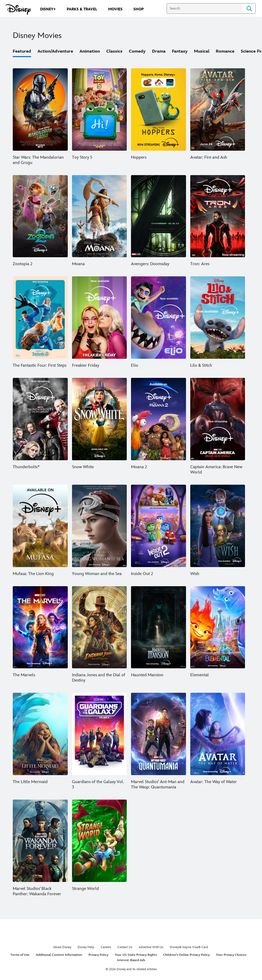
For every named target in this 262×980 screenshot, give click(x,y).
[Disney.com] (18, 10)
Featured (22, 51)
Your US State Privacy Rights (136, 955)
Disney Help (86, 947)
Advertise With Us (151, 947)
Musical (202, 51)
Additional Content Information (59, 955)
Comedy (137, 51)
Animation (90, 51)
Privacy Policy (98, 955)
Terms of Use (20, 955)
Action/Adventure (55, 51)
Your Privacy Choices (231, 955)
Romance (225, 51)
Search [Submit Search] (249, 9)
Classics (114, 51)
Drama (159, 51)
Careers (106, 947)
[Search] (205, 9)
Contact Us (125, 947)
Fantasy (180, 51)
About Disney (62, 947)
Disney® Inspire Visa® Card (189, 947)
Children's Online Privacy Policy (186, 955)
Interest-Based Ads (131, 960)
